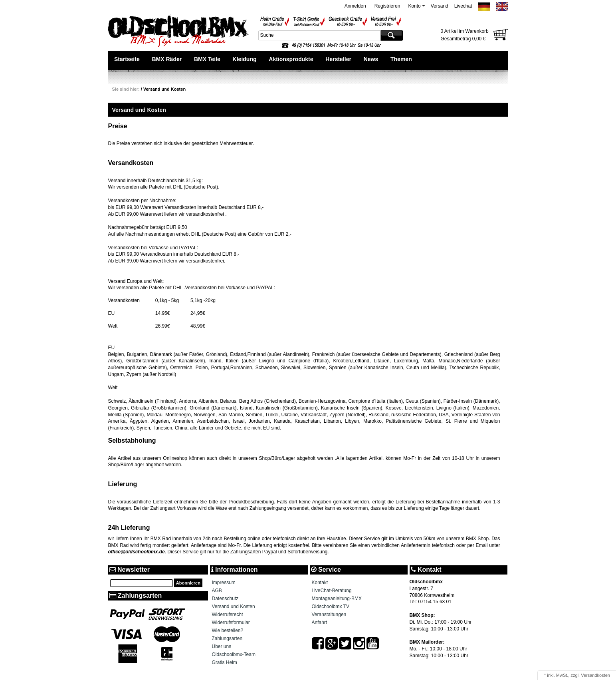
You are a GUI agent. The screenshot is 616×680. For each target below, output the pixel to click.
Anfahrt (320, 622)
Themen (401, 59)
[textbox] (319, 35)
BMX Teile (207, 59)
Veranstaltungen (329, 614)
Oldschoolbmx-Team (234, 654)
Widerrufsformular (231, 622)
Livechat (463, 6)
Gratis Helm (225, 662)
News (371, 59)
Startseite (127, 59)
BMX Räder (167, 59)
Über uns (222, 646)
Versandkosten (595, 675)
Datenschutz (225, 598)
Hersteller (338, 59)
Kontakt (320, 583)
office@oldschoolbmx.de (137, 552)
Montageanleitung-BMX (337, 598)
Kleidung (245, 59)
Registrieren (387, 6)
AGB (217, 591)
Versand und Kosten (164, 89)
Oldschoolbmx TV (331, 606)
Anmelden (355, 6)
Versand (440, 6)
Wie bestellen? (228, 630)
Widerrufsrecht (228, 614)
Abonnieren (188, 583)
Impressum (224, 583)
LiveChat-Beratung (332, 591)
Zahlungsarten (227, 638)
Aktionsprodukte (291, 59)
